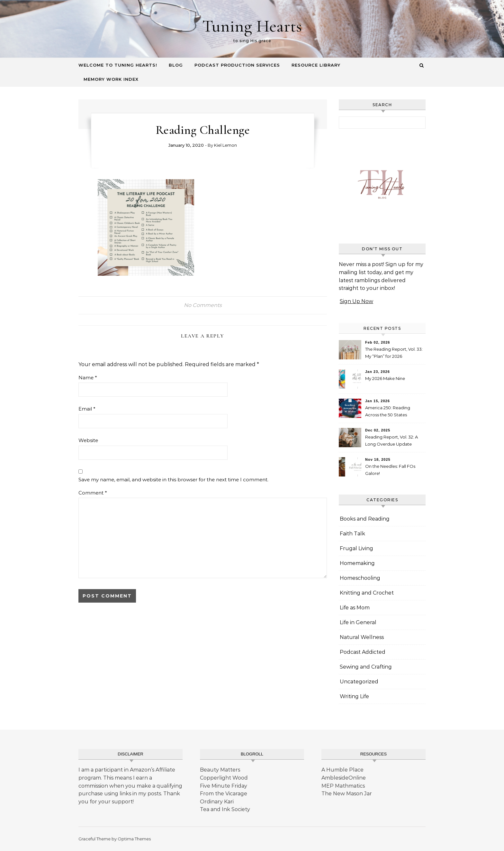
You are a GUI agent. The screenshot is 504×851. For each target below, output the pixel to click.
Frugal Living (356, 548)
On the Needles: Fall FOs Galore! (390, 470)
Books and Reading (365, 519)
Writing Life (354, 696)
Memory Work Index (111, 79)
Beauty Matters (220, 770)
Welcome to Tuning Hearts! (118, 65)
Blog (176, 65)
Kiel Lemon (225, 145)
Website (88, 440)
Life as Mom (355, 608)
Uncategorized (359, 682)
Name (88, 378)
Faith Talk (352, 534)
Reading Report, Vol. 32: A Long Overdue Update (392, 440)
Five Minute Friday (224, 786)
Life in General (358, 622)
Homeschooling (360, 578)
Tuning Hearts (252, 26)
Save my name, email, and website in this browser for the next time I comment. (173, 480)
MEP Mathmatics (343, 786)
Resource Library (316, 65)
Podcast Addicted (363, 652)
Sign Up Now (356, 301)
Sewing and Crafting (366, 667)
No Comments (203, 305)
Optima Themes (134, 839)
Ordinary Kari (217, 802)
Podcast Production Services (237, 65)
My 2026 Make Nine (385, 378)
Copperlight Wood (224, 778)
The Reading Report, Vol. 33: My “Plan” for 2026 (394, 353)
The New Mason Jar (347, 794)
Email (87, 409)
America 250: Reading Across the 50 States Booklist (388, 412)
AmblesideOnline (344, 778)
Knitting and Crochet (367, 593)
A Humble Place (342, 770)
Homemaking (357, 563)
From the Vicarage (224, 794)
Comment (93, 493)
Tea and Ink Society (225, 809)
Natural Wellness (362, 637)
